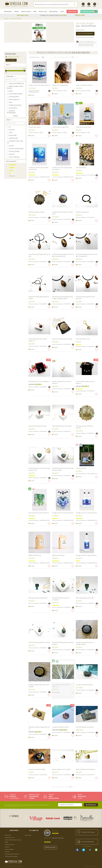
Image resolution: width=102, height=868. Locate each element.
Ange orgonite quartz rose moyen (62, 426)
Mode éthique (54, 12)
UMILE (88, 133)
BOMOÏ (65, 91)
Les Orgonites (43, 217)
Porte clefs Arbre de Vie (83, 339)
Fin (73, 57)
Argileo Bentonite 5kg (35, 555)
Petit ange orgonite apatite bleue (38, 598)
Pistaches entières (81, 168)
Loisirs (62, 12)
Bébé (35, 12)
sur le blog (63, 15)
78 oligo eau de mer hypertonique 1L (86, 555)
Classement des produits (11, 856)
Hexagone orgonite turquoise (84, 685)
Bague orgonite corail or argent (61, 769)
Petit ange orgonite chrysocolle (85, 598)
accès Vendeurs (88, 842)
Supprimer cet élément (6, 57)
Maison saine (43, 12)
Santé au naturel (26, 12)
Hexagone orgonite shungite (37, 769)
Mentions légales (9, 849)
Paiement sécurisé (10, 845)
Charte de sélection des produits (13, 840)
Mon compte (28, 835)
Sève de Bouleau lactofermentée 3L (39, 513)
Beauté (17, 12)
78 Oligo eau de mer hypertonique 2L (86, 513)
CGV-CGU (7, 852)
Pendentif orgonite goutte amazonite (39, 642)
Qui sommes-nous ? (23, 15)
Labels (7, 842)
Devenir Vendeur (87, 846)
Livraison (7, 847)
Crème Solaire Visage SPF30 (60, 127)
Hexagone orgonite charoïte (60, 727)
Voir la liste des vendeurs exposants (85, 37)
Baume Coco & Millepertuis (60, 85)
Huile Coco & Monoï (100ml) (84, 85)
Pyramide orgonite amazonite (85, 727)
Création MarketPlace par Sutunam (91, 866)
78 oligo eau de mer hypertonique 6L (63, 513)
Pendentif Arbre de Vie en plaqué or (39, 382)
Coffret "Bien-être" (81, 468)
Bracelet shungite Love (82, 212)
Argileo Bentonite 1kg (58, 555)
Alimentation (8, 12)
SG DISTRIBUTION (91, 175)
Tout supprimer (11, 60)
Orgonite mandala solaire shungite (62, 339)
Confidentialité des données (12, 854)
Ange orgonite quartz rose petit (37, 426)
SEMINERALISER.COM (34, 92)
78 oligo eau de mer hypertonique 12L (39, 85)
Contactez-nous (88, 832)
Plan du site (8, 835)
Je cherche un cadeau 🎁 (89, 12)
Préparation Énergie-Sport (83, 127)
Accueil (6, 19)
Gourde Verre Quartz (35, 127)
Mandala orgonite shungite (36, 212)
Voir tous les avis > (50, 848)
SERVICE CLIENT (80, 15)
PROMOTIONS (72, 12)
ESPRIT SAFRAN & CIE (92, 474)
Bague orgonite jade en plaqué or (86, 769)
